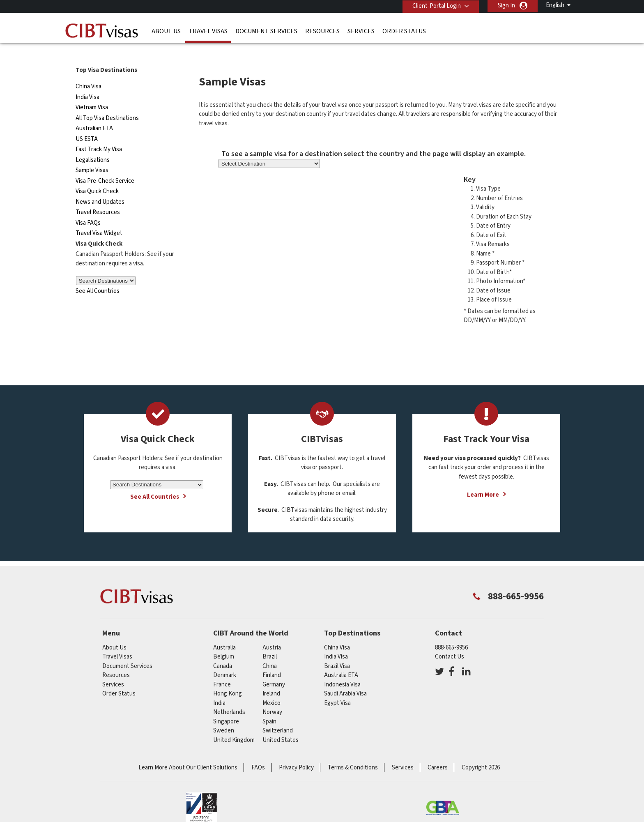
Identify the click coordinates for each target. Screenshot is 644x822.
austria (272, 633)
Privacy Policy (296, 753)
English (555, 5)
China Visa (89, 72)
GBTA (443, 793)
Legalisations (93, 145)
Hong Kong (228, 679)
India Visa (87, 82)
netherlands (229, 697)
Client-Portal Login (436, 6)
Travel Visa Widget (99, 218)
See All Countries (98, 276)
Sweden (224, 716)
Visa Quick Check (97, 176)
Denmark (225, 660)
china (270, 651)
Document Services (266, 31)
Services (361, 31)
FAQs (258, 753)
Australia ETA (341, 660)
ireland (271, 679)
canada (223, 651)
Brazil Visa (337, 651)
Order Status (404, 31)
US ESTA (87, 124)
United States (281, 725)
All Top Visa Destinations (107, 103)
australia (224, 633)
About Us (166, 31)
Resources (322, 31)
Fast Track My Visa (99, 135)
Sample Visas (92, 155)
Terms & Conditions (353, 753)
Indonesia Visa (342, 670)
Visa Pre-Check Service (105, 166)
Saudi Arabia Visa (345, 679)
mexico (271, 688)
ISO (201, 793)
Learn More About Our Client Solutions (188, 753)
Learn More (483, 480)
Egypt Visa (337, 688)
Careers (438, 753)
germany (274, 670)
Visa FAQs (88, 208)
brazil (270, 642)
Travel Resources (98, 197)
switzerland (278, 716)
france (222, 670)
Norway (272, 697)
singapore (226, 707)
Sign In (506, 6)
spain (269, 707)
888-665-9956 (451, 633)
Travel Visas (208, 31)
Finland (272, 660)
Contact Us (450, 642)
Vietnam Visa (92, 93)
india (219, 688)
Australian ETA (94, 114)
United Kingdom (234, 725)
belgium (224, 642)
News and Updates (100, 187)
